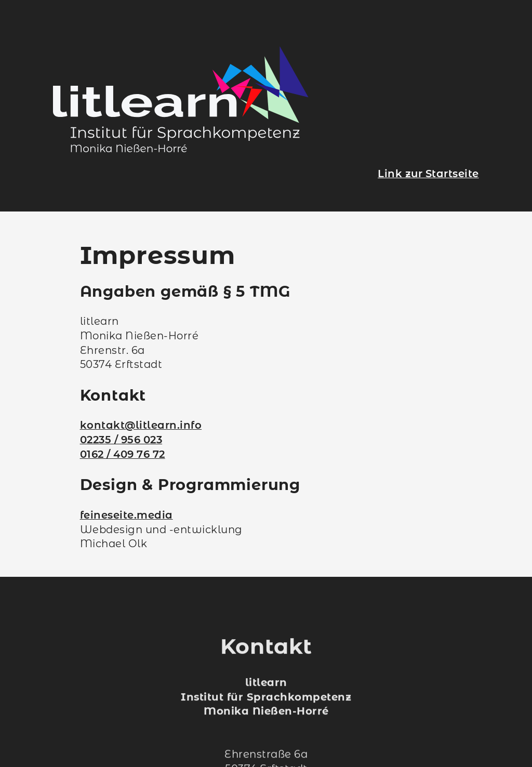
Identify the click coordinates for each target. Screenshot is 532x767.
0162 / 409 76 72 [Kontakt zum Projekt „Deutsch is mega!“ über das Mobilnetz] (123, 454)
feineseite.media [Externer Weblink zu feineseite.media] (127, 515)
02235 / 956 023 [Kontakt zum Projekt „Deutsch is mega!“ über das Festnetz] (121, 440)
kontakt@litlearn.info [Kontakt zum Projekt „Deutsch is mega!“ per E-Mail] (141, 425)
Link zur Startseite (428, 174)
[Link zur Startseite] (181, 149)
